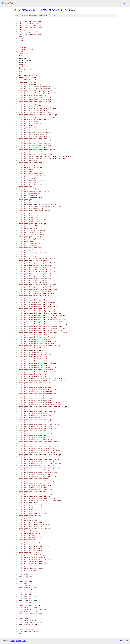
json (126, 641)
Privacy (18, 641)
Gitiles (13, 641)
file (57, 15)
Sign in (126, 3)
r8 (15, 10)
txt (121, 641)
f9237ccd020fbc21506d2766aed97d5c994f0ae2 (42, 10)
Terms (24, 641)
